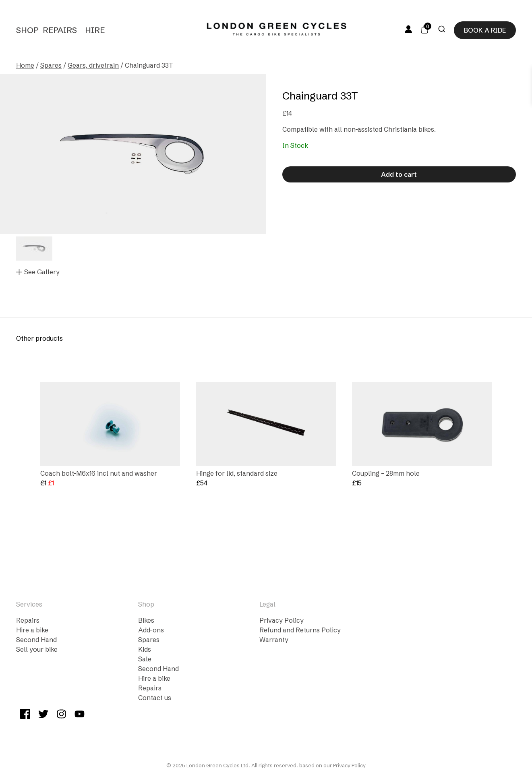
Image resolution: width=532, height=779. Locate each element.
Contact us (155, 698)
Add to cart (399, 174)
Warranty (274, 640)
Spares (51, 65)
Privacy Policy (282, 620)
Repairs (60, 30)
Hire (95, 30)
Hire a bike (32, 630)
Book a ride (485, 30)
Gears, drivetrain (93, 65)
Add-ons (151, 630)
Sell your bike (37, 649)
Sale (145, 659)
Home (25, 65)
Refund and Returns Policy (300, 630)
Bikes (146, 620)
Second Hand (36, 640)
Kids (145, 649)
